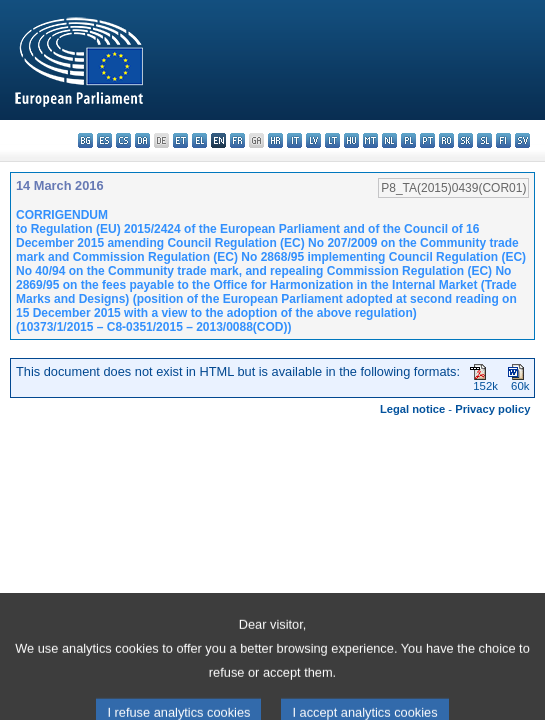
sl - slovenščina (484, 140)
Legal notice (412, 409)
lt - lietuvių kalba (332, 140)
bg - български (85, 140)
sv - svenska (522, 140)
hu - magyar (351, 140)
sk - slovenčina (465, 140)
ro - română (446, 140)
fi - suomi (503, 140)
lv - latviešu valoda (313, 140)
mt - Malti (370, 140)
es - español (104, 140)
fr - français (237, 140)
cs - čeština (123, 140)
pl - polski (408, 140)
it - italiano (294, 140)
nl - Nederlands (389, 140)
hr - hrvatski (275, 140)
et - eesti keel (180, 140)
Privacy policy (492, 409)
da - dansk (142, 140)
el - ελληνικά (199, 140)
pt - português (427, 140)
